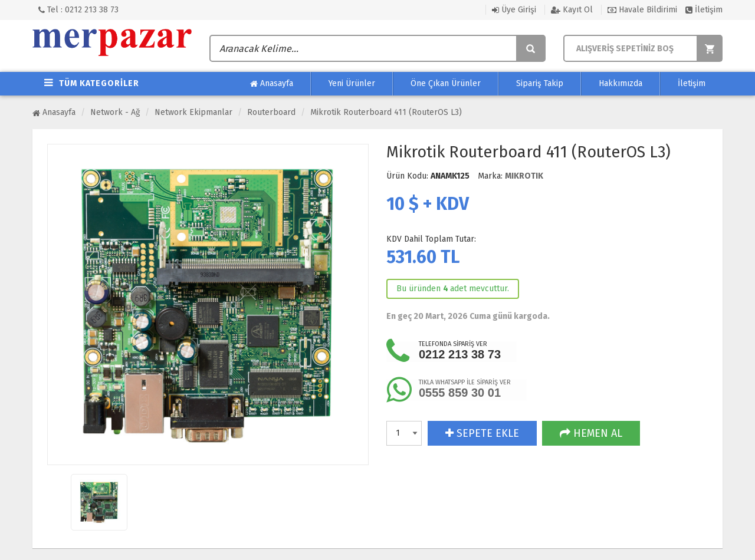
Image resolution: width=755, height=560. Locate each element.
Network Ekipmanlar (193, 112)
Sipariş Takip (540, 83)
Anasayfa (272, 84)
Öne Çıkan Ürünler (446, 83)
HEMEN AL (591, 433)
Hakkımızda (621, 83)
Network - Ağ (115, 112)
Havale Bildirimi (642, 10)
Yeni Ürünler (352, 83)
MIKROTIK (524, 176)
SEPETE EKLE (482, 433)
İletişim (704, 10)
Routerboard (271, 112)
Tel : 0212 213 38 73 (78, 10)
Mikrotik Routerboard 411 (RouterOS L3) (386, 112)
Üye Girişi (514, 10)
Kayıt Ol (572, 10)
